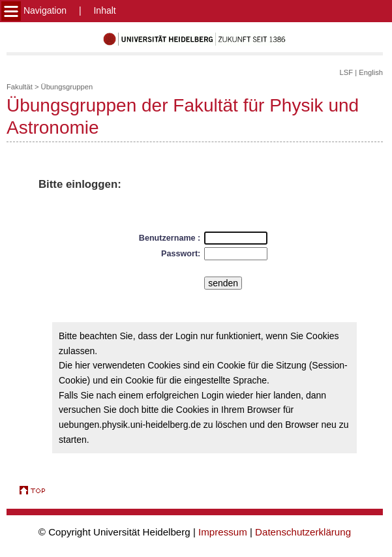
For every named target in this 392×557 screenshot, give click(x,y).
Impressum (223, 532)
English (371, 72)
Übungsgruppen (67, 87)
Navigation (34, 10)
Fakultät (20, 87)
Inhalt (104, 10)
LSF (347, 72)
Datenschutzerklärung (303, 532)
